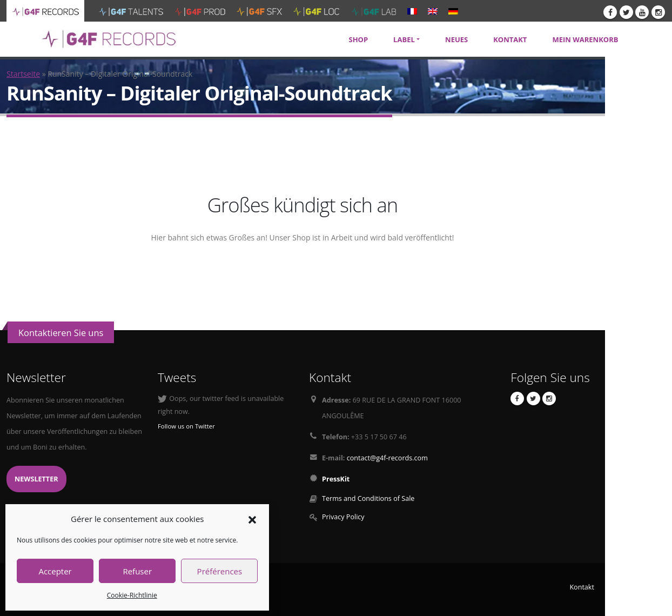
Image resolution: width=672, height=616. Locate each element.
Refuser (137, 571)
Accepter (55, 571)
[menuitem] (412, 11)
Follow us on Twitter (186, 426)
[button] (252, 519)
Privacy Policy (343, 517)
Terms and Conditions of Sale (368, 498)
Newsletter (36, 479)
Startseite (23, 74)
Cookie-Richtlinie (132, 595)
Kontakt (582, 587)
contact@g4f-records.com (387, 458)
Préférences (220, 571)
